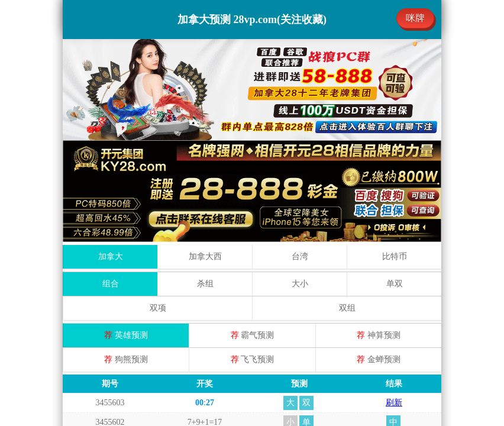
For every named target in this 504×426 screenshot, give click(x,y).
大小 (300, 182)
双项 (158, 206)
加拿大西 (205, 155)
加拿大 (111, 155)
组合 (111, 182)
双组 (347, 206)
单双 (395, 182)
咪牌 (415, 18)
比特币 (395, 155)
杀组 (205, 182)
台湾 (300, 155)
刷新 (394, 301)
